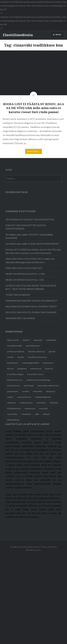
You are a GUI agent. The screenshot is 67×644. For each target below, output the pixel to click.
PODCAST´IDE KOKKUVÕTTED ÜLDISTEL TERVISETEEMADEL (26, 227)
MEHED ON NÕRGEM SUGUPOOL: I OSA (25, 280)
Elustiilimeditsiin (18, 35)
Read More (33, 151)
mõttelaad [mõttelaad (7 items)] (29, 386)
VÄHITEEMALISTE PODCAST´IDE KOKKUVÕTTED (30, 220)
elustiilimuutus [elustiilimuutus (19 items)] (33, 346)
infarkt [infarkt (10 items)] (10, 357)
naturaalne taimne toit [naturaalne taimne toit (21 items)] (48, 386)
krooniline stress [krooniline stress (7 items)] (35, 374)
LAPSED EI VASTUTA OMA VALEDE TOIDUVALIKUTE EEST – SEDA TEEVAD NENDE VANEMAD (31, 287)
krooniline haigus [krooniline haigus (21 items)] (15, 374)
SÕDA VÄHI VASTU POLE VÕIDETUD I (24, 268)
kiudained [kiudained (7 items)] (22, 369)
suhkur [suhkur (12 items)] (10, 397)
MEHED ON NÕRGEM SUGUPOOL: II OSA (25, 274)
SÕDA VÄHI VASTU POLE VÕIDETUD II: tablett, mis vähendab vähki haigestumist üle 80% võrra (30, 261)
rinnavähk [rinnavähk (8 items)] (37, 391)
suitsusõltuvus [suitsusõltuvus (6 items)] (24, 397)
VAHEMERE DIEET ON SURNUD (20, 318)
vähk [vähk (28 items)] (37, 414)
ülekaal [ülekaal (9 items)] (46, 414)
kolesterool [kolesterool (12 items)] (36, 369)
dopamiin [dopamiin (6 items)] (38, 340)
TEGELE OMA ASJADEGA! (18, 295)
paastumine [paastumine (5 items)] (13, 391)
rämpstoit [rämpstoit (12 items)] (50, 391)
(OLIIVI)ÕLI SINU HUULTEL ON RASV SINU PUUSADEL (31, 312)
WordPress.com (33, 550)
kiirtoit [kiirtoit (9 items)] (10, 369)
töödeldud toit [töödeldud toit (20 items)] (14, 408)
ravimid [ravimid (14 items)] (25, 391)
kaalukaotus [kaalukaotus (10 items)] (13, 363)
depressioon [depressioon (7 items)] (13, 340)
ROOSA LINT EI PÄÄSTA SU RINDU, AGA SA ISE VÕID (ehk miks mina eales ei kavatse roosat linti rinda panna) (33, 251)
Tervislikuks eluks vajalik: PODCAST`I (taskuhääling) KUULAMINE (29, 236)
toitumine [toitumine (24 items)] (41, 403)
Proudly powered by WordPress (25, 547)
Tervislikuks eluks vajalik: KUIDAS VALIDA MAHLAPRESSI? (32, 244)
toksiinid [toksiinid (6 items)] (54, 403)
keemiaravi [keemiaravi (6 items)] (48, 363)
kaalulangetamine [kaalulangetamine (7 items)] (31, 363)
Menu (58, 35)
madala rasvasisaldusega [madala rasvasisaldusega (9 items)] (38, 380)
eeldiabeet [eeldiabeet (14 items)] (51, 340)
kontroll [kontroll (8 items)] (49, 369)
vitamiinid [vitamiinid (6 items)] (26, 414)
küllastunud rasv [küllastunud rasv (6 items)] (15, 380)
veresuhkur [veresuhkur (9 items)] (12, 414)
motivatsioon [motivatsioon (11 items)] (14, 386)
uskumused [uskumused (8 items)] (30, 408)
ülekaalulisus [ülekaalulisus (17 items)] (13, 420)
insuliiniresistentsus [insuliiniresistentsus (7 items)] (37, 357)
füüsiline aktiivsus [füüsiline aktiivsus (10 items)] (36, 351)
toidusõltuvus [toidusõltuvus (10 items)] (26, 403)
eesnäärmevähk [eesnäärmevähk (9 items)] (15, 346)
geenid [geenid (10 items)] (52, 351)
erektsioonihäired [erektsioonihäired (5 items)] (16, 351)
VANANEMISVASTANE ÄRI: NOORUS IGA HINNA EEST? (32, 301)
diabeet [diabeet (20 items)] (26, 340)
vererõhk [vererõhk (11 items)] (43, 408)
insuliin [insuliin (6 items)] (21, 357)
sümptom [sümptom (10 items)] (11, 403)
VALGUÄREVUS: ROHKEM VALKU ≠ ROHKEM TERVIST (31, 307)
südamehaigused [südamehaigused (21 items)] (43, 397)
